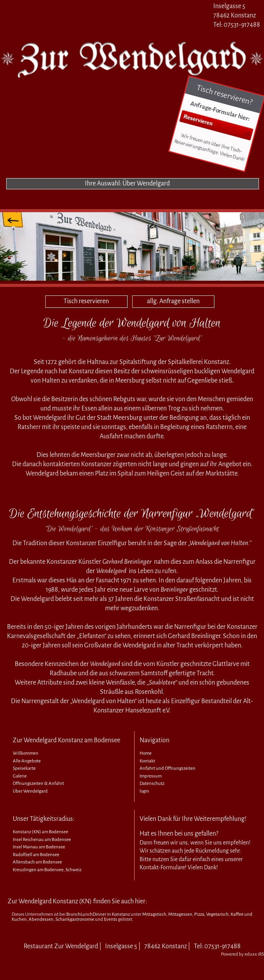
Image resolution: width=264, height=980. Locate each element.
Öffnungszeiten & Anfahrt (38, 783)
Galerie (20, 776)
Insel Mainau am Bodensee (39, 847)
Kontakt (147, 761)
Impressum (151, 776)
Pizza (199, 914)
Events (110, 919)
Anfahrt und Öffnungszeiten (167, 768)
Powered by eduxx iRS (242, 954)
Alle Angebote (27, 761)
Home (146, 753)
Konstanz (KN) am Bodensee (41, 832)
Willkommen (26, 753)
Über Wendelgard (30, 791)
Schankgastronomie (75, 919)
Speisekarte (24, 768)
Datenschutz (152, 783)
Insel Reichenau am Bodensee (42, 840)
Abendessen (41, 919)
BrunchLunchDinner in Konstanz (98, 914)
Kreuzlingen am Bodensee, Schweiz (47, 870)
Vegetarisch (217, 914)
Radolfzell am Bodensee (36, 855)
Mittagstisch (154, 914)
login (144, 791)
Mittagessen (180, 914)
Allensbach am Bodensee (37, 862)
